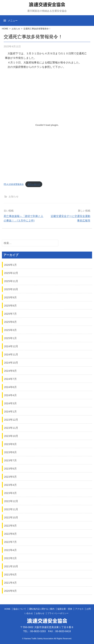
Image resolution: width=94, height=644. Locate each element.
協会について (20, 609)
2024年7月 (10, 379)
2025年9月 (10, 297)
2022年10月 (11, 517)
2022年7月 (10, 542)
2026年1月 (10, 265)
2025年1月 (10, 338)
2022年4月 (10, 550)
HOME (5, 29)
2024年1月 (10, 411)
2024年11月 (11, 354)
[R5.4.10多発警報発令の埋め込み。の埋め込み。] (47, 125)
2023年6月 (10, 468)
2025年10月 (11, 289)
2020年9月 (10, 591)
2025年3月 (10, 330)
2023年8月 (10, 452)
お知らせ (16, 29)
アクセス (79, 609)
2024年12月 (11, 346)
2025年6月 (10, 322)
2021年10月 (11, 566)
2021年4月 (10, 582)
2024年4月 (10, 395)
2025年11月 (11, 281)
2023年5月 (10, 476)
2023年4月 (10, 485)
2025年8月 (10, 305)
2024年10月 (11, 362)
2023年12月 (11, 419)
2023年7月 (10, 460)
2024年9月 (10, 371)
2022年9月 (10, 525)
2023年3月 (10, 493)
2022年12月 (11, 501)
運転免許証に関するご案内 (42, 609)
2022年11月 (11, 509)
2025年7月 (10, 313)
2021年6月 (10, 574)
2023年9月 (10, 444)
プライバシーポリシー (58, 613)
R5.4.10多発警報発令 (14, 184)
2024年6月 (10, 387)
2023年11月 (11, 428)
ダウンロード (34, 184)
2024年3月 (10, 403)
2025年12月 (11, 273)
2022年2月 (10, 558)
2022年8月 (10, 534)
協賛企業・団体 (65, 609)
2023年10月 (11, 436)
